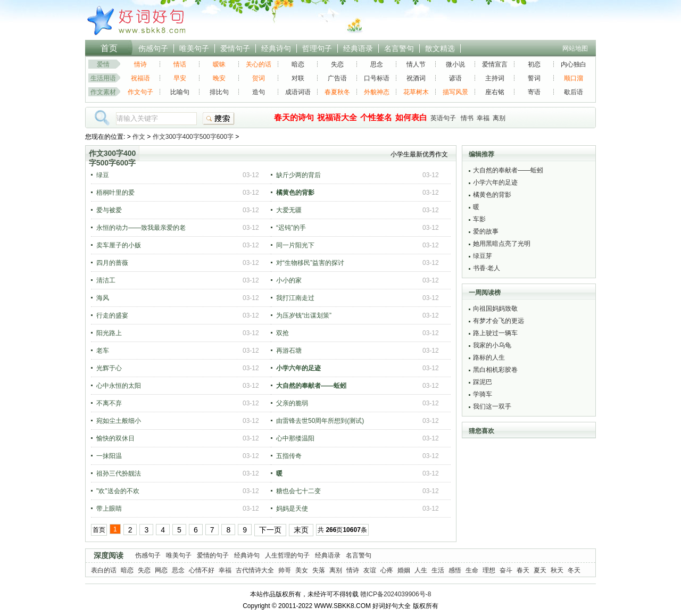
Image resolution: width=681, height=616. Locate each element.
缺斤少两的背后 (298, 175)
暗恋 (298, 64)
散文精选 (440, 48)
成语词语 (298, 92)
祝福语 (140, 78)
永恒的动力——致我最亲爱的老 (141, 228)
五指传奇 (289, 456)
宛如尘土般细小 (119, 421)
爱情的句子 (213, 555)
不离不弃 (109, 403)
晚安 (219, 78)
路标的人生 (489, 357)
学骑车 (483, 394)
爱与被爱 (109, 210)
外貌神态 (377, 92)
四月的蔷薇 (112, 263)
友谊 (370, 570)
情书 (467, 118)
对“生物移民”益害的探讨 (310, 263)
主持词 (495, 78)
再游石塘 (289, 351)
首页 (109, 48)
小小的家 (289, 280)
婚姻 (404, 570)
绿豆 (103, 175)
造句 (259, 92)
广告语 (337, 78)
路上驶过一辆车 (495, 333)
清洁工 (106, 280)
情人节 (416, 64)
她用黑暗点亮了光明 (502, 244)
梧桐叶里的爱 (115, 193)
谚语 (455, 78)
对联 (298, 78)
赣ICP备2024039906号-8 (396, 594)
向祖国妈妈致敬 (495, 309)
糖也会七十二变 (298, 491)
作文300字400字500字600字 (193, 137)
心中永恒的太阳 (119, 386)
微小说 (455, 64)
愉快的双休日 (115, 438)
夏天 (540, 570)
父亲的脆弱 (292, 403)
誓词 (534, 78)
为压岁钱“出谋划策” (304, 315)
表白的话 (104, 570)
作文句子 (140, 92)
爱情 (103, 64)
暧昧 (219, 64)
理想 (489, 570)
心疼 (387, 570)
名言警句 (399, 48)
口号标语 (377, 78)
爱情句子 (235, 48)
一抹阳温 (109, 456)
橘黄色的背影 (492, 195)
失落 (319, 570)
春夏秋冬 (337, 92)
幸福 (483, 118)
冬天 (574, 570)
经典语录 (358, 48)
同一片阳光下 (295, 245)
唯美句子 (194, 48)
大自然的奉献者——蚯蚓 (508, 170)
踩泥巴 (483, 382)
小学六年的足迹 (495, 182)
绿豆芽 (483, 256)
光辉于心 (109, 368)
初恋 (534, 64)
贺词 (259, 78)
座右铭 (495, 92)
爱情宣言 (495, 64)
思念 (377, 64)
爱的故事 (486, 231)
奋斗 (506, 570)
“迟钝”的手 (291, 228)
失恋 (337, 64)
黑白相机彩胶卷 (495, 370)
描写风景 (455, 92)
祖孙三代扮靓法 (119, 473)
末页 (301, 530)
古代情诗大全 (255, 570)
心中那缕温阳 (295, 438)
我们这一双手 (492, 406)
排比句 (219, 92)
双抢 (283, 333)
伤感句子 (153, 48)
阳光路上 (109, 333)
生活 (438, 570)
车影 (479, 219)
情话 (180, 64)
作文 (139, 137)
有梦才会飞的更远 (499, 321)
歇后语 (574, 92)
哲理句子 (317, 48)
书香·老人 (487, 268)
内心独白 (574, 64)
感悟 (455, 570)
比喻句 (180, 92)
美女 (302, 570)
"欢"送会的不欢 (118, 491)
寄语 (534, 92)
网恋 (161, 570)
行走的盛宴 (112, 315)
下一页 (270, 530)
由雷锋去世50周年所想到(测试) (320, 421)
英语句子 (443, 118)
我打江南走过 (295, 298)
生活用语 (103, 78)
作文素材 (103, 92)
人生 (421, 570)
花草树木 (416, 92)
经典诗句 (276, 48)
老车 (103, 351)
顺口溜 (574, 78)
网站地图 (575, 48)
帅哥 (285, 570)
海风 (103, 298)
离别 (499, 118)
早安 (180, 78)
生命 (472, 570)
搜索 (219, 119)
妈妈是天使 (292, 509)
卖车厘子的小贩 (119, 245)
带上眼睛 (109, 509)
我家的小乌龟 (492, 345)
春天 (523, 570)
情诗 (140, 64)
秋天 (557, 570)
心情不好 (202, 570)
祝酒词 (416, 78)
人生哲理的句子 (287, 555)
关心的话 (259, 64)
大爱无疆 (289, 210)
